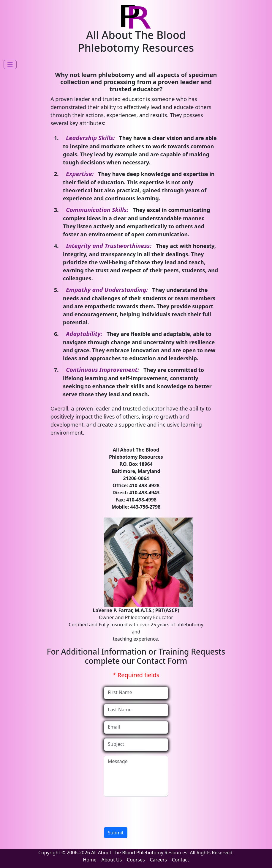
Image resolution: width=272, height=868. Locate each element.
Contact (181, 860)
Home (90, 860)
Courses (136, 860)
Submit (116, 833)
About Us (112, 860)
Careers (158, 860)
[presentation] (149, 813)
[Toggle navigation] (10, 65)
